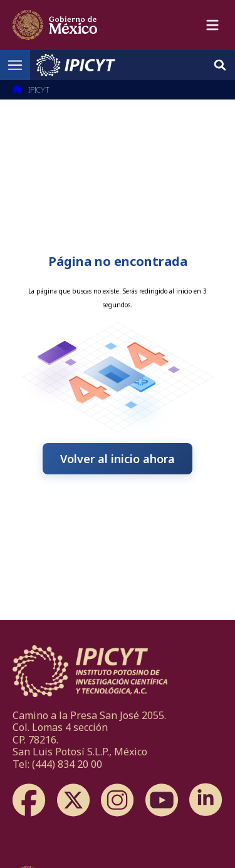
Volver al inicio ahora (118, 459)
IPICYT (39, 90)
